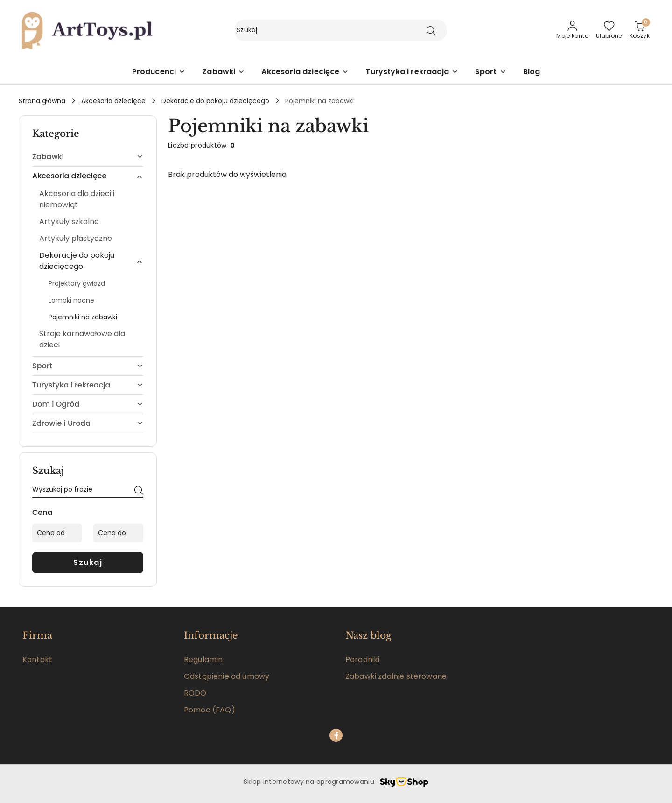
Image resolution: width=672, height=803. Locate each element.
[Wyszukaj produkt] (341, 30)
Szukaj (88, 562)
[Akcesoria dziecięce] (305, 73)
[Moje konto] (572, 30)
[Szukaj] (139, 491)
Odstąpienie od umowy (227, 676)
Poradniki (362, 659)
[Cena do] (118, 533)
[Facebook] (336, 735)
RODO (195, 693)
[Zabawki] (223, 73)
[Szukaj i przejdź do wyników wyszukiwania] (431, 30)
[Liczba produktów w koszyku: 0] (640, 30)
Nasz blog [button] (368, 635)
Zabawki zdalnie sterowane (396, 676)
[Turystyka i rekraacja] (412, 73)
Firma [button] (37, 635)
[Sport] (491, 73)
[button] (159, 73)
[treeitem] (88, 157)
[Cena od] (57, 533)
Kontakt (37, 659)
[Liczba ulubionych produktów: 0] (609, 30)
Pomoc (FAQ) (210, 710)
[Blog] (532, 73)
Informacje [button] (211, 635)
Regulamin (203, 659)
